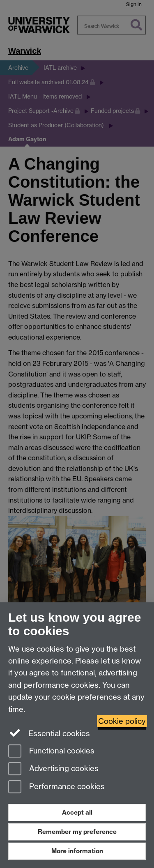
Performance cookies (56, 787)
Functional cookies (51, 752)
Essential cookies (49, 733)
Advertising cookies (53, 769)
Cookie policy (122, 721)
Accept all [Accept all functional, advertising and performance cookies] (77, 812)
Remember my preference (77, 832)
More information (77, 851)
